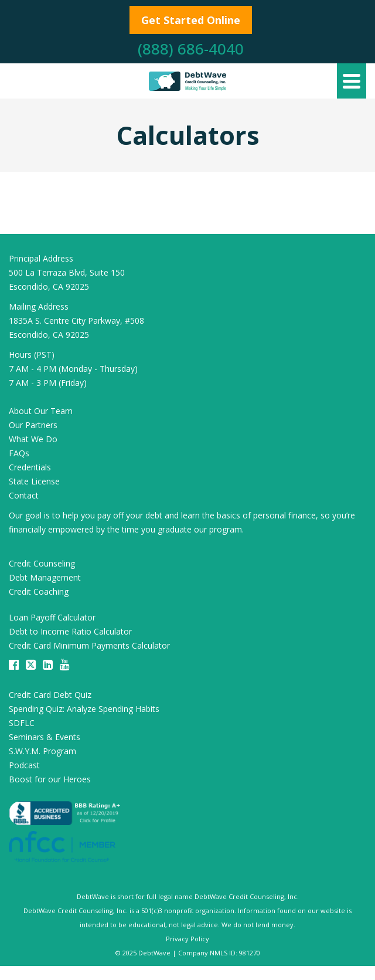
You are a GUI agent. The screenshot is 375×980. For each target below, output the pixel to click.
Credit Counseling (42, 563)
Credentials (30, 467)
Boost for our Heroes (50, 779)
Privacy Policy (187, 939)
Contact (24, 495)
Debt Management (45, 577)
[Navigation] (352, 81)
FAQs (19, 453)
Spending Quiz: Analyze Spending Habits (84, 709)
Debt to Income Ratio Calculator (70, 631)
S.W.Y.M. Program (42, 751)
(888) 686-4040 (191, 49)
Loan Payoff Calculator (52, 617)
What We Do (33, 439)
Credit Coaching (39, 591)
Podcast (24, 765)
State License (34, 481)
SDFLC (22, 723)
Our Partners (33, 425)
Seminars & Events (45, 737)
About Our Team (41, 411)
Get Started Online (191, 20)
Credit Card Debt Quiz (50, 695)
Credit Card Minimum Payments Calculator (89, 645)
